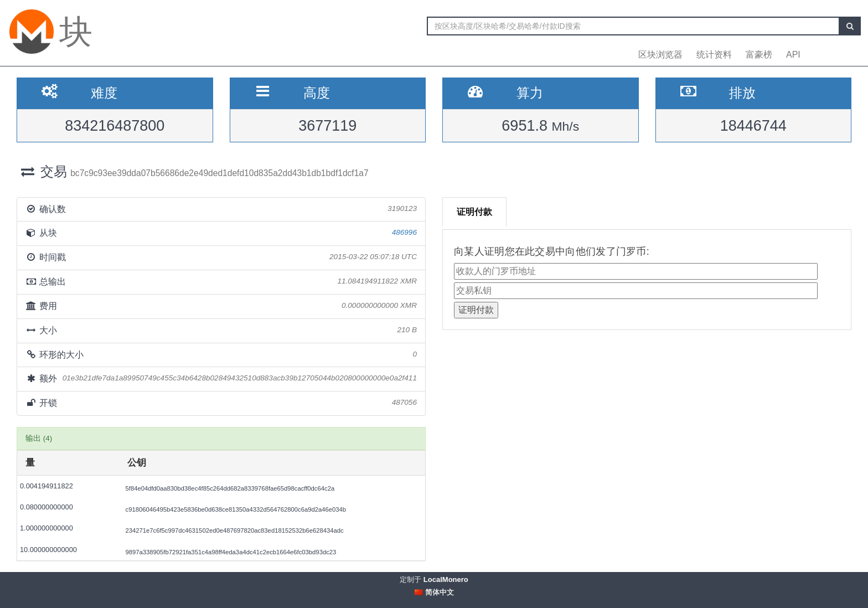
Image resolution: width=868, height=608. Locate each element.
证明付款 (474, 212)
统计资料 (714, 55)
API (793, 55)
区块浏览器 (660, 55)
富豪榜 (759, 55)
